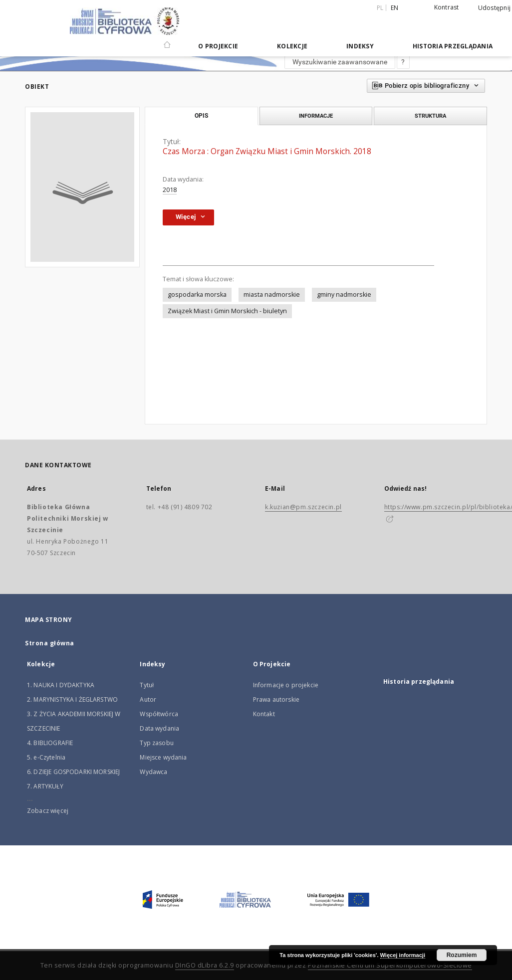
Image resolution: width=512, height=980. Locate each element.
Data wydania (159, 728)
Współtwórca (159, 714)
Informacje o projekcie (286, 685)
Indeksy (360, 46)
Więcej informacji (403, 955)
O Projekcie (218, 46)
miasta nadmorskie (272, 294)
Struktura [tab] (430, 116)
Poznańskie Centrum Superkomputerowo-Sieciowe (390, 965)
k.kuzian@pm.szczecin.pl (303, 507)
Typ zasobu (157, 743)
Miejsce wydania (163, 757)
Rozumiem (462, 955)
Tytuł (147, 685)
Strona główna (50, 643)
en (395, 8)
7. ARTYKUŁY (45, 786)
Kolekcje (292, 46)
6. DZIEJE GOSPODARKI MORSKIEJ (73, 772)
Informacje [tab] (316, 116)
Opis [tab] (201, 116)
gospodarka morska (197, 294)
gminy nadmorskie (344, 294)
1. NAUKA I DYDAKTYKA (61, 685)
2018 (170, 190)
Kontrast (447, 7)
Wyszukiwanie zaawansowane (340, 62)
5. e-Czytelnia (46, 757)
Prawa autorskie (276, 699)
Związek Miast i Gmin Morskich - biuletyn (227, 311)
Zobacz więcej (48, 811)
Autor (148, 699)
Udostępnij (495, 8)
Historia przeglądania (453, 46)
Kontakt (264, 714)
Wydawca (153, 772)
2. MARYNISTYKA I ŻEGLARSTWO (72, 699)
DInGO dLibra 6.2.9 (205, 965)
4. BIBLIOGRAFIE (50, 743)
